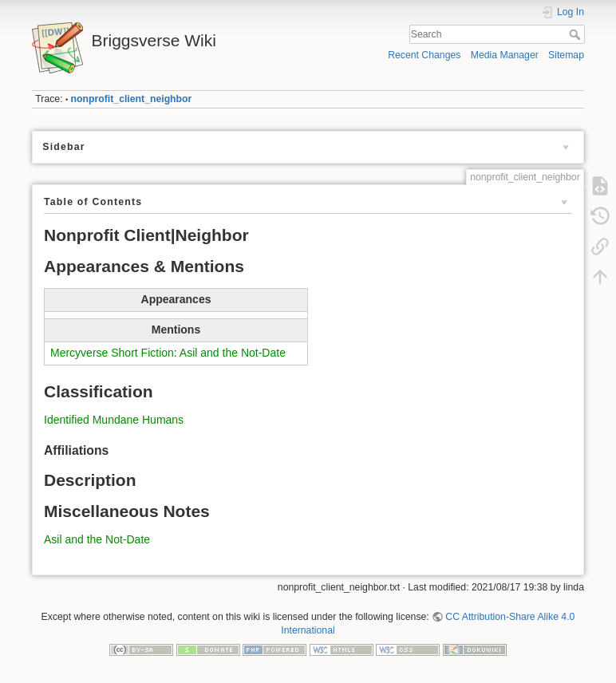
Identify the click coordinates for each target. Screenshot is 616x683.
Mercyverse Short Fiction (112, 353)
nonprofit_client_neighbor (132, 99)
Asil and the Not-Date (233, 353)
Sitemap (566, 55)
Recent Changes (424, 55)
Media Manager (505, 55)
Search (577, 34)
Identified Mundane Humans (114, 420)
